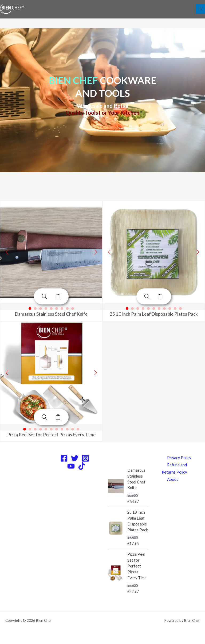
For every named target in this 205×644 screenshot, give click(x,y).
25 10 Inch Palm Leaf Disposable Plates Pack (154, 314)
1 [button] (30, 308)
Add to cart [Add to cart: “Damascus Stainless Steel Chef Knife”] (58, 296)
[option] (51, 252)
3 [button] (41, 308)
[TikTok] (82, 466)
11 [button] (180, 308)
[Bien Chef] (12, 9)
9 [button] (73, 308)
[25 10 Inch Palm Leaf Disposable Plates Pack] (147, 296)
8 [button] (67, 308)
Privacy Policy (179, 458)
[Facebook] (64, 458)
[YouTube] (71, 466)
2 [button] (35, 308)
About (173, 479)
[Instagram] (85, 458)
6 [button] (57, 308)
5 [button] (51, 308)
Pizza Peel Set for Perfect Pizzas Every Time (51, 435)
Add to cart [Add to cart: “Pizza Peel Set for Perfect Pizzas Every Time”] (58, 417)
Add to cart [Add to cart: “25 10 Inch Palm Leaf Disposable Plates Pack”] (160, 296)
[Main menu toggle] (200, 9)
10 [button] (175, 308)
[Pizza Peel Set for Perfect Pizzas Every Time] (45, 417)
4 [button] (46, 308)
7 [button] (62, 308)
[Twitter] (75, 458)
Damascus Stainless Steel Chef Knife (51, 314)
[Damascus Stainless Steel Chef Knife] (45, 296)
